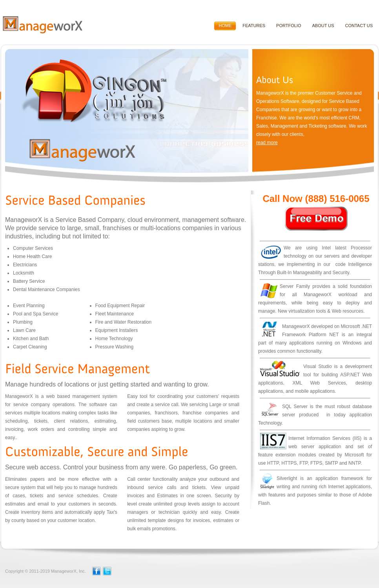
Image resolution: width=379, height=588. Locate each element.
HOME (225, 26)
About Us (323, 26)
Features (254, 26)
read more (267, 143)
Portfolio (289, 26)
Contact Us (359, 26)
